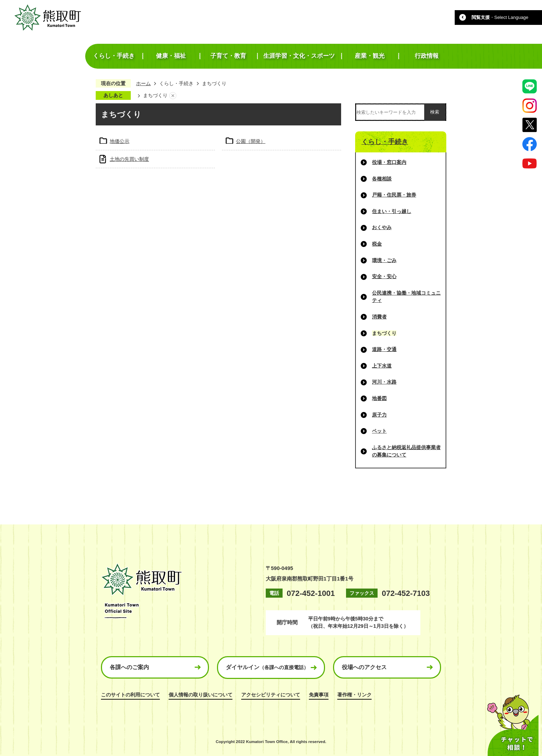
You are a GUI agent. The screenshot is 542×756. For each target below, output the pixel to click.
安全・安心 (384, 276)
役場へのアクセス (364, 667)
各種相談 (382, 179)
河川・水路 (384, 382)
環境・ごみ (384, 260)
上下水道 (382, 366)
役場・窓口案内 (389, 162)
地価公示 (120, 141)
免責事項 (319, 695)
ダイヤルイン (267, 667)
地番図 (379, 398)
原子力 (379, 415)
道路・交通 (384, 349)
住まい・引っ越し (392, 211)
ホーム (143, 83)
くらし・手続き (176, 83)
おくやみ (382, 227)
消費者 (379, 317)
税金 (377, 244)
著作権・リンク (354, 695)
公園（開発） (251, 141)
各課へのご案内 (129, 667)
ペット (379, 431)
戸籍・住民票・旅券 (394, 195)
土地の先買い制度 (129, 159)
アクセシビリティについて (271, 695)
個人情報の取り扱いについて (201, 695)
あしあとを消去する (173, 96)
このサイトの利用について (130, 695)
